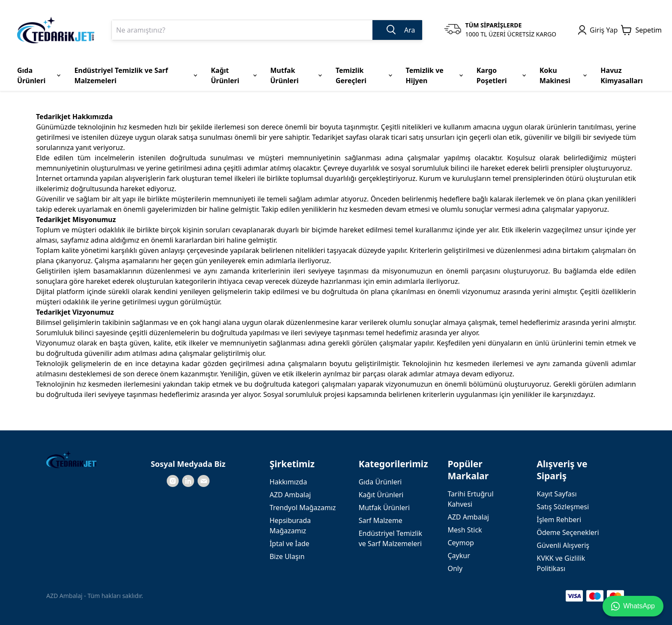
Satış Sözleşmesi (563, 507)
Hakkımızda (288, 482)
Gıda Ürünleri (380, 482)
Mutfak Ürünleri (384, 508)
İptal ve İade (289, 544)
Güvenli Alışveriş (563, 545)
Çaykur (459, 556)
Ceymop (460, 543)
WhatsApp (633, 606)
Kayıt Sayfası (556, 494)
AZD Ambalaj (290, 495)
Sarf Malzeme (381, 520)
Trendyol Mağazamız (303, 508)
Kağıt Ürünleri (381, 495)
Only (455, 568)
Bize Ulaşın (287, 556)
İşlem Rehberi (559, 520)
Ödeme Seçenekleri (568, 532)
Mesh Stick (465, 530)
